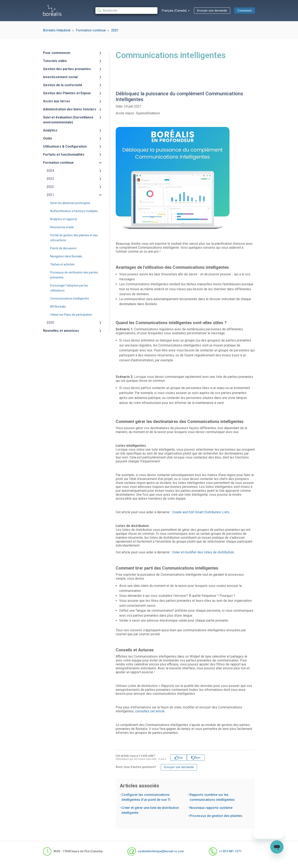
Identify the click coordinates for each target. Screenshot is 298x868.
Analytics (50, 130)
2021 (115, 30)
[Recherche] (126, 11)
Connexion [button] (245, 11)
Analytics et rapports (64, 219)
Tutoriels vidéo (55, 61)
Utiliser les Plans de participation (71, 315)
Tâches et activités (62, 264)
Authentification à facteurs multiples (74, 211)
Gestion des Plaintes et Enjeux (67, 93)
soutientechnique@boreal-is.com (156, 851)
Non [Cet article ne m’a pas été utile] (198, 758)
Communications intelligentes (70, 298)
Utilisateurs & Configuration (65, 146)
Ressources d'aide (62, 227)
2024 (50, 171)
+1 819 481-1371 (225, 851)
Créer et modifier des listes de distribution (203, 552)
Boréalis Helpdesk (57, 30)
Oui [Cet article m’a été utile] (180, 758)
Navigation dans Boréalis (66, 256)
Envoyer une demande (212, 11)
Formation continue (91, 30)
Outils (48, 138)
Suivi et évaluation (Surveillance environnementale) (68, 120)
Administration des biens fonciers (70, 109)
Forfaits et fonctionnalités (64, 155)
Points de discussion (63, 248)
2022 (50, 187)
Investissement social (60, 77)
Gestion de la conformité (63, 85)
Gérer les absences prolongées (70, 203)
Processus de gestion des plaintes (216, 816)
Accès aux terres (57, 101)
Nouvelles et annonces (61, 331)
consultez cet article (150, 711)
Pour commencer (57, 53)
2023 (50, 179)
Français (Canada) (175, 11)
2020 (50, 323)
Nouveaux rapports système (211, 808)
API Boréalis (58, 307)
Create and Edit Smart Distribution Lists (201, 512)
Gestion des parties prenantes (67, 69)
